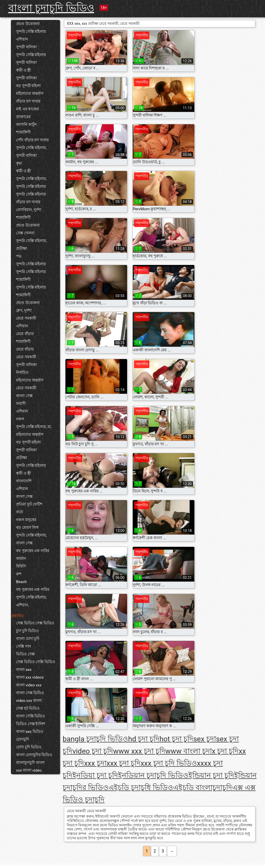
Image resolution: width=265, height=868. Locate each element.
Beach (21, 582)
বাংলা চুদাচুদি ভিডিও (51, 8)
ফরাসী (21, 404)
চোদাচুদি (23, 739)
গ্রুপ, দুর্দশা (24, 311)
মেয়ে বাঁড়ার (25, 334)
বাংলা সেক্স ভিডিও (30, 693)
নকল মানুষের (26, 520)
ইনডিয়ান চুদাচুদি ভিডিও (153, 775)
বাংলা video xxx (29, 685)
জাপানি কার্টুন (26, 125)
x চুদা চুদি (225, 751)
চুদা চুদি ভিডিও (27, 631)
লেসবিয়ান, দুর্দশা (29, 210)
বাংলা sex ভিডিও (30, 732)
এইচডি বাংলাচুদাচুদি (203, 788)
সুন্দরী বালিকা (26, 47)
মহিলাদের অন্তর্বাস (30, 94)
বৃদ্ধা (19, 163)
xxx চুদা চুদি (124, 763)
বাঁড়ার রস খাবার (28, 101)
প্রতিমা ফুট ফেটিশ (29, 504)
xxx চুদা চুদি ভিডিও (169, 763)
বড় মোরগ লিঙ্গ (27, 528)
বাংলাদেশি (24, 481)
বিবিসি (21, 566)
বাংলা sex (24, 670)
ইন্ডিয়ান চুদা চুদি (211, 775)
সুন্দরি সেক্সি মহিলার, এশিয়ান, (31, 601)
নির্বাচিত (22, 373)
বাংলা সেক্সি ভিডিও (31, 716)
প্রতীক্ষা (21, 249)
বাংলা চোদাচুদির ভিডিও (34, 755)
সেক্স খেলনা (25, 233)
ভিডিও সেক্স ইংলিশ (31, 724)
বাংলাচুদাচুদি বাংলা (30, 763)
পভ (19, 256)
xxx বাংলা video (29, 770)
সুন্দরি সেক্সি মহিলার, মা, (34, 427)
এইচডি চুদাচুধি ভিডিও (141, 788)
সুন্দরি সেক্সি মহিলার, (31, 148)
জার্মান (21, 559)
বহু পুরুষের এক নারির (33, 551)
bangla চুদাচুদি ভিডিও (95, 739)
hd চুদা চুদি (144, 739)
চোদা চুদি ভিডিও (29, 747)
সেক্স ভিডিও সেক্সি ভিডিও (36, 662)
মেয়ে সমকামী (26, 318)
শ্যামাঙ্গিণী (23, 132)
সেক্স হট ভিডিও (28, 708)
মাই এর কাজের (27, 109)
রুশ (19, 574)
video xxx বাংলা (29, 701)
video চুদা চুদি (93, 751)
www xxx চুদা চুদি (139, 751)
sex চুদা (205, 739)
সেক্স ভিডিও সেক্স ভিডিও (35, 623)
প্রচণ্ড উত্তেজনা (28, 24)
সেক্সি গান (24, 646)
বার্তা (20, 512)
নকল (20, 419)
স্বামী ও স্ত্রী (23, 70)
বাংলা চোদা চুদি (28, 639)
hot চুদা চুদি (176, 739)
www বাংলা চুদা (189, 751)
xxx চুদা (95, 763)
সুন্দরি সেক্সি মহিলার (31, 32)
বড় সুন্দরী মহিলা (28, 86)
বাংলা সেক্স (24, 396)
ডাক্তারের (23, 117)
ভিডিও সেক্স (25, 654)
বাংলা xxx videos (30, 677)
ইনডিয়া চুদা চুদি (95, 775)
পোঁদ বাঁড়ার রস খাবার (32, 140)
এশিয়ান (22, 39)
